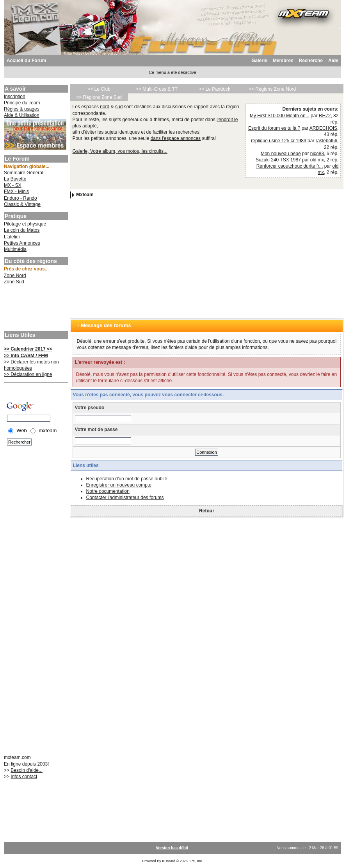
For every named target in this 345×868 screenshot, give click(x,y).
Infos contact (24, 777)
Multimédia (15, 249)
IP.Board (169, 861)
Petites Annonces (22, 243)
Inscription (15, 97)
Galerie (259, 61)
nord (105, 107)
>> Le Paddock (214, 89)
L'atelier (12, 237)
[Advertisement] (35, 309)
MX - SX (13, 185)
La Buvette (15, 179)
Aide (333, 61)
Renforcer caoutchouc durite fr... (290, 166)
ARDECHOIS (323, 128)
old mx (317, 160)
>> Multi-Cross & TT (157, 89)
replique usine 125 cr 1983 (278, 141)
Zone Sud (14, 282)
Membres (283, 61)
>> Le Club (99, 89)
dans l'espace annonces (176, 138)
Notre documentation (108, 491)
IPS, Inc (196, 861)
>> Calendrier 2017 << (28, 349)
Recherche (311, 61)
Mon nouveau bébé (281, 154)
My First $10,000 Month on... (280, 116)
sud (119, 107)
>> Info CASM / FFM (26, 356)
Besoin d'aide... (27, 770)
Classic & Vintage (22, 204)
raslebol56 (326, 141)
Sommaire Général (24, 173)
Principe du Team (22, 103)
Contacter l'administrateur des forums (125, 498)
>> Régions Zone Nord (272, 89)
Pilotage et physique (25, 224)
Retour (207, 511)
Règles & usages (22, 109)
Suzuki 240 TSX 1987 (278, 160)
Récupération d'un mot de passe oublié (127, 479)
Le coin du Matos (22, 230)
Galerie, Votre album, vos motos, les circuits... (120, 151)
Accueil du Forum (26, 61)
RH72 (325, 116)
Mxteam (85, 195)
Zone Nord (15, 276)
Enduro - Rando (20, 198)
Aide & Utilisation (22, 115)
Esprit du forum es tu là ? (274, 128)
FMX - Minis (16, 191)
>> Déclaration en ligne (28, 374)
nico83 (317, 154)
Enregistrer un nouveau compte (119, 485)
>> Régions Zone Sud (99, 97)
